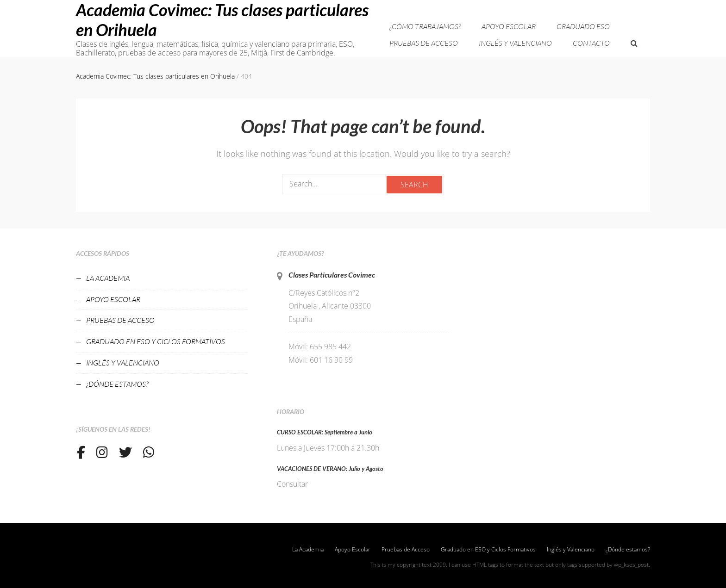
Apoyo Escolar (509, 26)
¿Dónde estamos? (117, 384)
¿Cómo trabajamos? (425, 26)
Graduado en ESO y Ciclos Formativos (156, 341)
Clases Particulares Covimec (332, 275)
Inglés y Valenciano (515, 43)
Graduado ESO (583, 26)
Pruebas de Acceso (424, 43)
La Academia (108, 278)
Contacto (591, 43)
